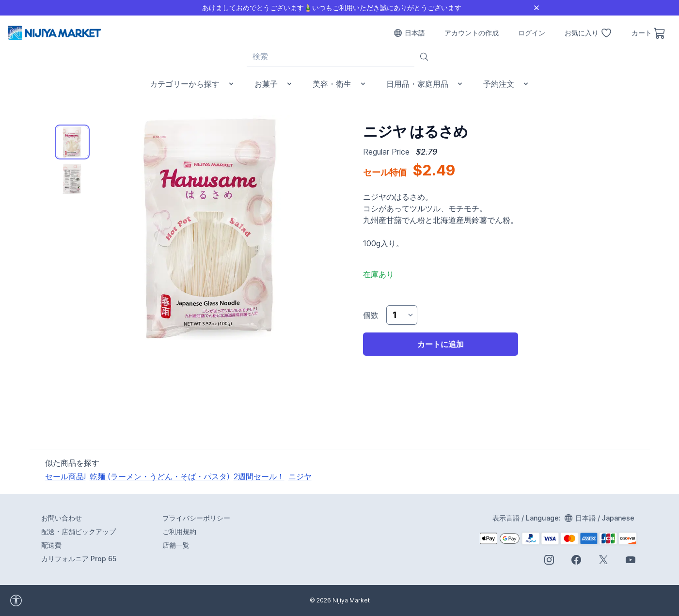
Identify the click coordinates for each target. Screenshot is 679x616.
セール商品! (65, 476)
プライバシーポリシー (196, 518)
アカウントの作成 (472, 33)
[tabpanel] (212, 227)
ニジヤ (300, 476)
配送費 (51, 545)
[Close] (537, 8)
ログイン (532, 33)
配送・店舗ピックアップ (79, 531)
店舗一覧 (176, 545)
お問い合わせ (62, 518)
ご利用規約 (179, 531)
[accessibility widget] (43, 600)
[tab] (72, 142)
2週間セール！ (259, 476)
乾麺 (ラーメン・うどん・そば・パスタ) (160, 476)
